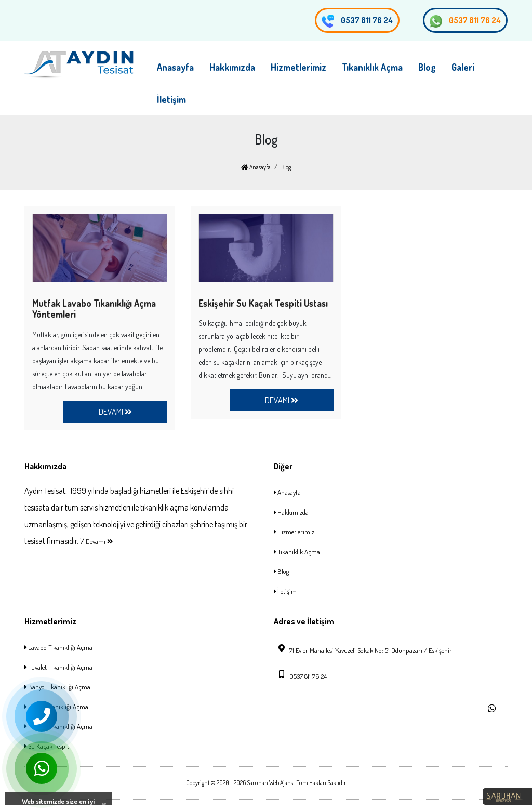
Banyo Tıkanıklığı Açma (57, 687)
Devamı (99, 541)
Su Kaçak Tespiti (48, 746)
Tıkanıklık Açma (372, 67)
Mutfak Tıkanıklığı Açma (58, 726)
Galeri (463, 67)
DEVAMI (115, 412)
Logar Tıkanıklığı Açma (56, 707)
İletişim (171, 99)
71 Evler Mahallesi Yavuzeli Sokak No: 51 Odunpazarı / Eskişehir (363, 649)
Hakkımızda (232, 67)
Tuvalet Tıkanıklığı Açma (58, 667)
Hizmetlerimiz (298, 67)
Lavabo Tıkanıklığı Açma (58, 647)
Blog (427, 67)
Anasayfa (175, 67)
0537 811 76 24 (465, 21)
